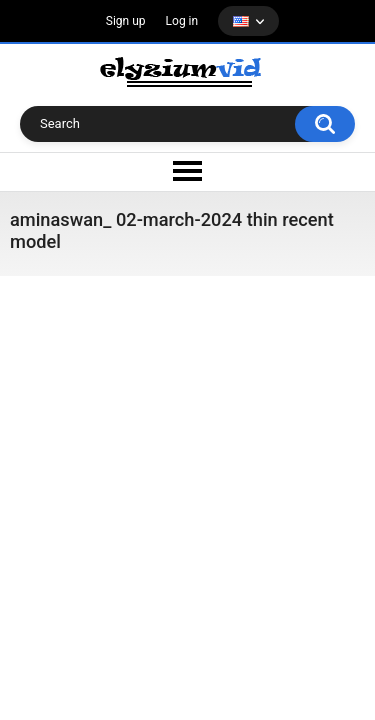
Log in (182, 21)
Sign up (126, 21)
